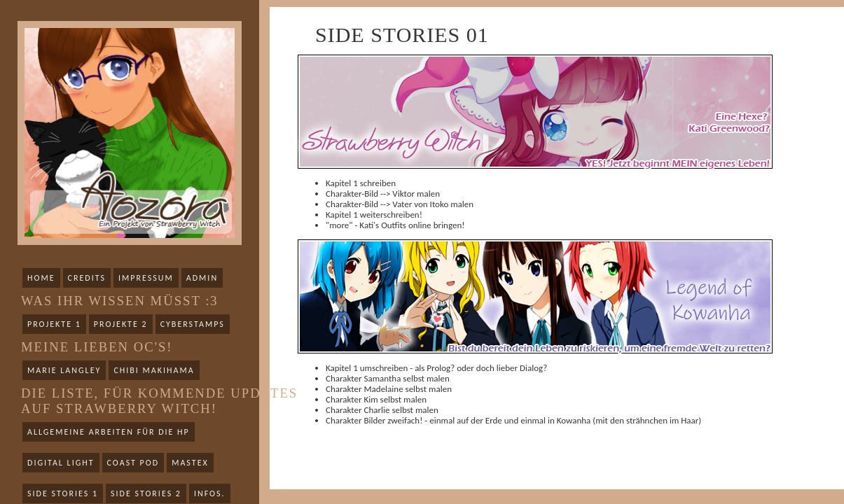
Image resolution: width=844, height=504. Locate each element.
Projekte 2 (121, 324)
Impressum (146, 278)
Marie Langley (64, 370)
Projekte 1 (54, 324)
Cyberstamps (193, 324)
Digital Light (61, 463)
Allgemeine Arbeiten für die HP (109, 432)
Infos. (210, 493)
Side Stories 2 (146, 493)
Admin (202, 278)
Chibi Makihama (154, 370)
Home (41, 278)
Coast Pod (133, 463)
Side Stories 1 (63, 493)
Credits (87, 278)
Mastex (190, 463)
